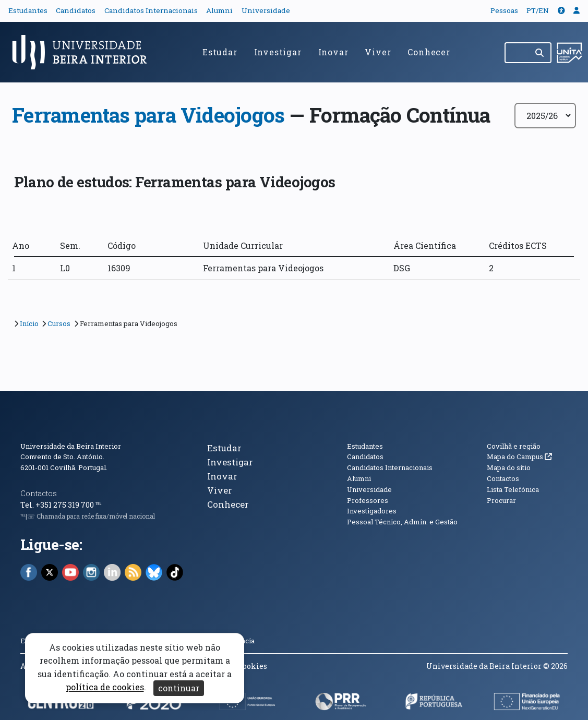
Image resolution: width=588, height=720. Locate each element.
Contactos (39, 493)
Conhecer (429, 52)
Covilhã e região (514, 446)
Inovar (333, 52)
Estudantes (28, 10)
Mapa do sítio (509, 467)
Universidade (266, 10)
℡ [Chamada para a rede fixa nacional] (98, 505)
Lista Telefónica (513, 489)
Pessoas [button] (504, 10)
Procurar (501, 500)
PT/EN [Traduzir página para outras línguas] (538, 10)
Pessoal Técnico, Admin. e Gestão (402, 522)
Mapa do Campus (519, 457)
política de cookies (105, 687)
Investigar (278, 52)
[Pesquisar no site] (517, 53)
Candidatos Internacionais (151, 10)
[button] (561, 10)
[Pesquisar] (540, 53)
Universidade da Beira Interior (71, 446)
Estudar (220, 52)
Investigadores (372, 511)
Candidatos (76, 10)
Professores (368, 500)
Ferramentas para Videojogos (148, 115)
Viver (378, 52)
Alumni (219, 10)
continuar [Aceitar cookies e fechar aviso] (179, 688)
